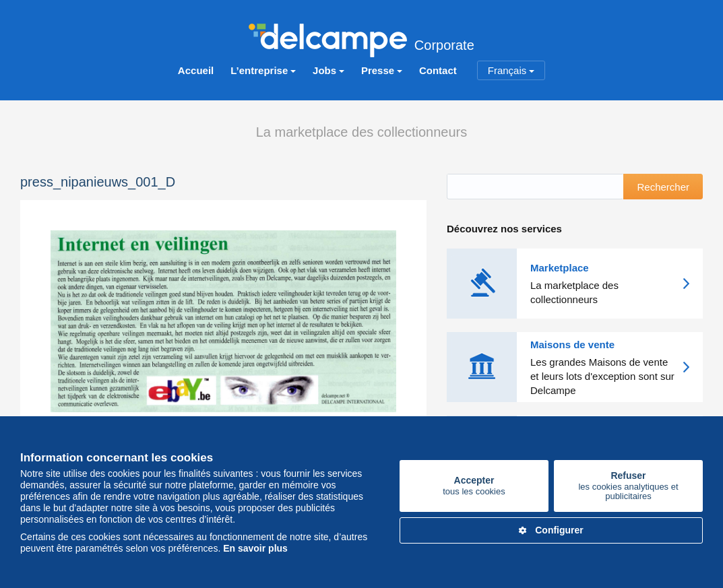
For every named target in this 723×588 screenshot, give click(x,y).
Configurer (551, 530)
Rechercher (663, 187)
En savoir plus (255, 548)
